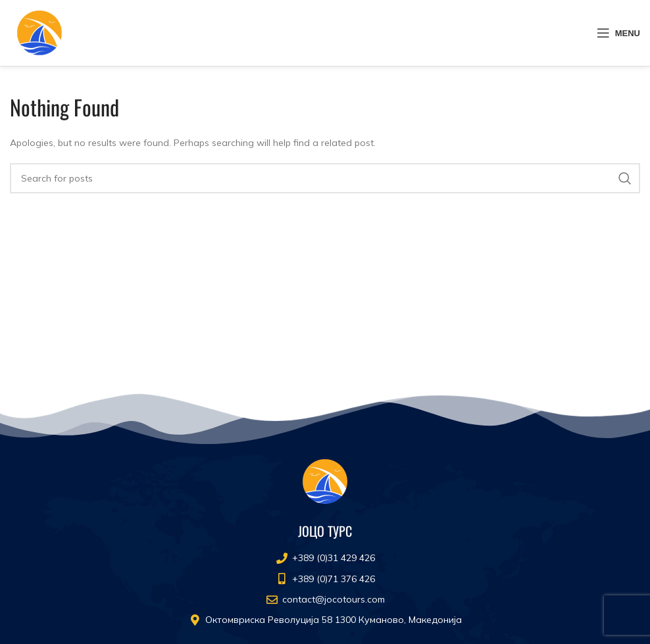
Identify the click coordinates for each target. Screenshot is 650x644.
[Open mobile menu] (618, 33)
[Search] (325, 178)
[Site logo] (39, 32)
